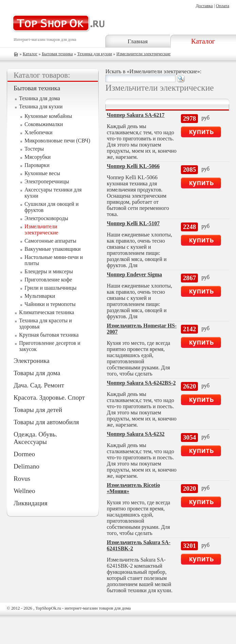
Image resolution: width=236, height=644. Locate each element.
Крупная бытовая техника (49, 335)
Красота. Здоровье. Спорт (49, 397)
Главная (138, 41)
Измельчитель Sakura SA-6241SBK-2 (139, 545)
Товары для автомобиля (46, 422)
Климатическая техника (47, 312)
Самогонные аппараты (50, 241)
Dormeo (24, 454)
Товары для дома (37, 373)
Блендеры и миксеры (49, 271)
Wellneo (24, 491)
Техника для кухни (95, 54)
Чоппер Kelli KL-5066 (133, 166)
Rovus (22, 479)
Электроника (31, 361)
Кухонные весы (42, 173)
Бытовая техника (57, 54)
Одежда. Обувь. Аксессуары (35, 438)
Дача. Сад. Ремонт (39, 385)
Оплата (223, 6)
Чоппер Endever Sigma (134, 274)
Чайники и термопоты (50, 304)
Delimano (27, 466)
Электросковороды (46, 218)
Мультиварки (40, 296)
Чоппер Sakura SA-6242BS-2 (141, 383)
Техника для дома (39, 98)
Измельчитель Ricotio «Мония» (133, 488)
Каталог (203, 41)
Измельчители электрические (143, 54)
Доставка (204, 6)
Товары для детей (38, 410)
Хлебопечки (38, 132)
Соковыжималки (44, 124)
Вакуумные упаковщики (53, 249)
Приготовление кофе (48, 280)
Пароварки (37, 165)
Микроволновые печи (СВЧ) (57, 141)
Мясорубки (38, 157)
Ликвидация (31, 503)
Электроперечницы (47, 181)
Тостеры (34, 149)
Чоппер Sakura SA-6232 (136, 434)
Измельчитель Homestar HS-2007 (142, 329)
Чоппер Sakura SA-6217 (136, 115)
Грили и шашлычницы (50, 288)
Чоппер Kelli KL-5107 (133, 223)
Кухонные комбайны (48, 116)
